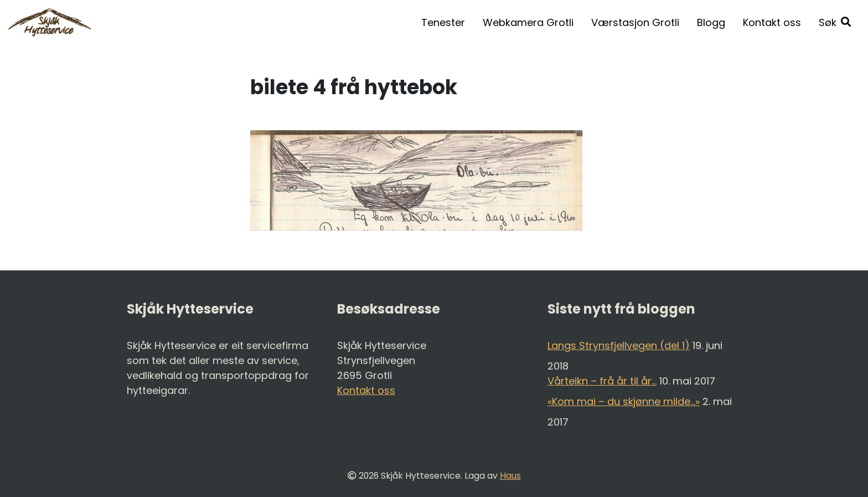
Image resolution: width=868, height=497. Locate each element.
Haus (510, 476)
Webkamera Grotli (528, 22)
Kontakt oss (772, 22)
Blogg (711, 22)
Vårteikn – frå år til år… (602, 381)
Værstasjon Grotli (635, 22)
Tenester (443, 22)
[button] (835, 22)
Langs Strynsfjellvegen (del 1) (619, 345)
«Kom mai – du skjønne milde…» (624, 401)
